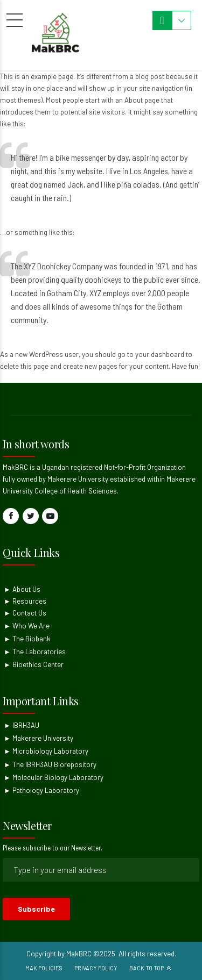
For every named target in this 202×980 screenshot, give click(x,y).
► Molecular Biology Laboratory (54, 777)
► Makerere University (39, 738)
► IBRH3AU (22, 725)
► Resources (25, 601)
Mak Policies (44, 968)
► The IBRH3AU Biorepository (50, 764)
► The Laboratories (35, 652)
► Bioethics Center (34, 664)
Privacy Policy (96, 968)
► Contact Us (25, 613)
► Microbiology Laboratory (46, 751)
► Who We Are (27, 626)
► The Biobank (27, 639)
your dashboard (160, 354)
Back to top (147, 968)
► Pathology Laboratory (41, 790)
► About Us (22, 589)
